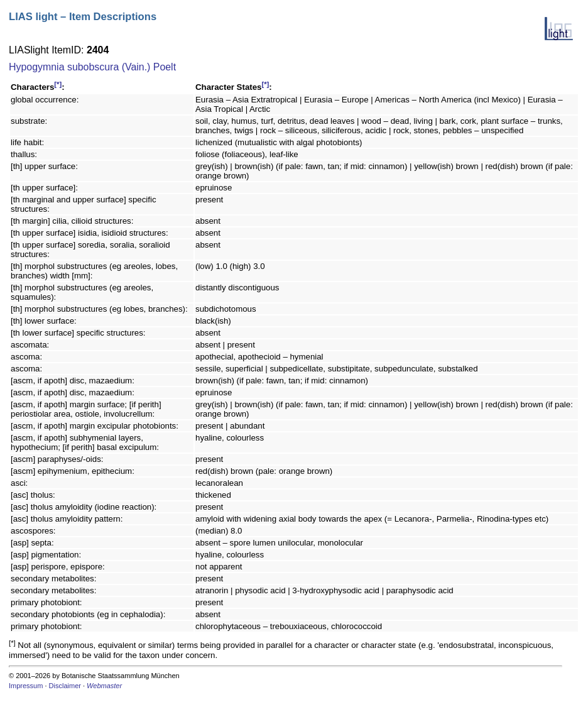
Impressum (26, 686)
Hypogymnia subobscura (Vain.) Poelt (92, 67)
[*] (58, 84)
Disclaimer (65, 686)
